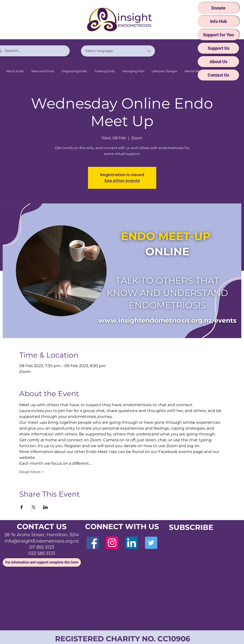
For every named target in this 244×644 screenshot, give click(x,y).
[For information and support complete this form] (42, 562)
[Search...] (32, 51)
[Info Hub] (218, 21)
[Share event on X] (34, 507)
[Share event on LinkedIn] (45, 507)
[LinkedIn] (132, 543)
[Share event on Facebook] (22, 507)
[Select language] (118, 51)
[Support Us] (218, 48)
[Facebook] (93, 543)
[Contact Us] (218, 75)
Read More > (31, 472)
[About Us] (218, 62)
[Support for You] (218, 35)
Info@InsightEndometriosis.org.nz (42, 541)
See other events (122, 181)
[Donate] (218, 8)
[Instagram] (112, 543)
